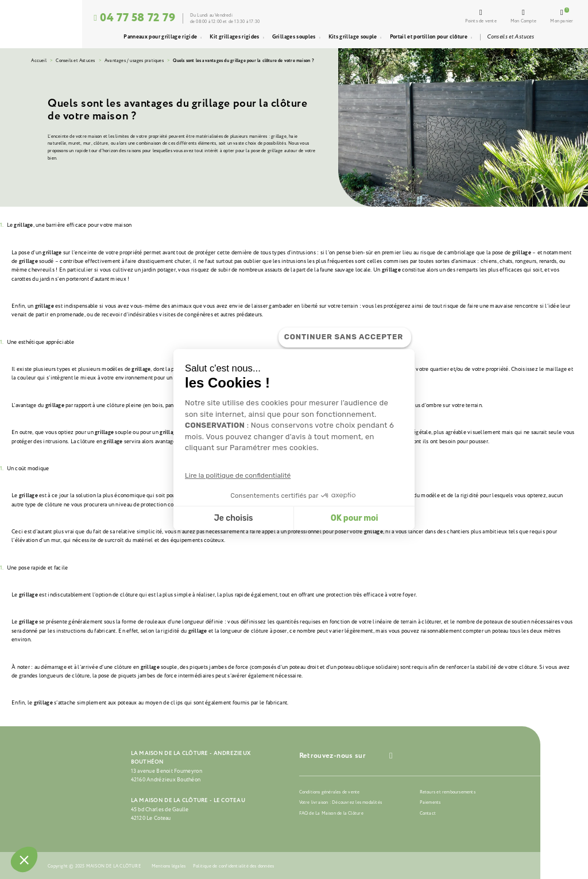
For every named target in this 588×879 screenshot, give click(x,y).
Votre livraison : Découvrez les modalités (341, 802)
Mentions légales (169, 866)
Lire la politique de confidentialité (238, 476)
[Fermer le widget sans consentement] (345, 337)
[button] (24, 859)
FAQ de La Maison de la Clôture (331, 813)
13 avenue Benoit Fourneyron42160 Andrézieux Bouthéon (167, 775)
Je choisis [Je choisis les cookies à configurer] (234, 518)
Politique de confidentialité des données (233, 866)
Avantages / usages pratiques (134, 61)
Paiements (430, 802)
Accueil (38, 61)
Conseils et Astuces (75, 61)
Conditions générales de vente (330, 792)
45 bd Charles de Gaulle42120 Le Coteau (160, 814)
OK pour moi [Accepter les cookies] (355, 518)
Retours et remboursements (448, 792)
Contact (428, 813)
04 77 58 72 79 (134, 18)
